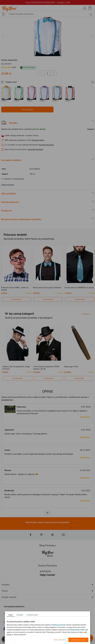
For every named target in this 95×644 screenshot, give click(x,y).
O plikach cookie (32, 615)
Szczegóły (20, 615)
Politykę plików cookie (77, 630)
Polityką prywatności (59, 625)
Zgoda (11, 615)
